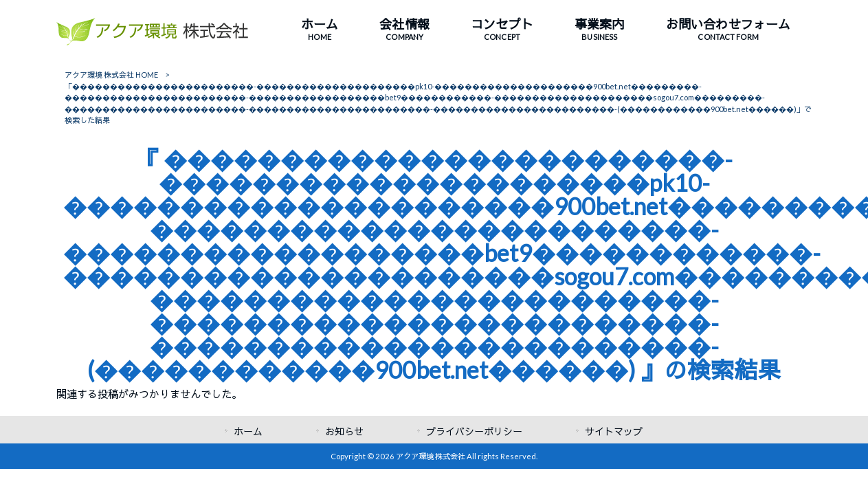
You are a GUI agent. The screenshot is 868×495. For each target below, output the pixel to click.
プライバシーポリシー (474, 431)
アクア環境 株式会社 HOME (111, 75)
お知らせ (344, 431)
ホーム (248, 431)
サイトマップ (614, 431)
